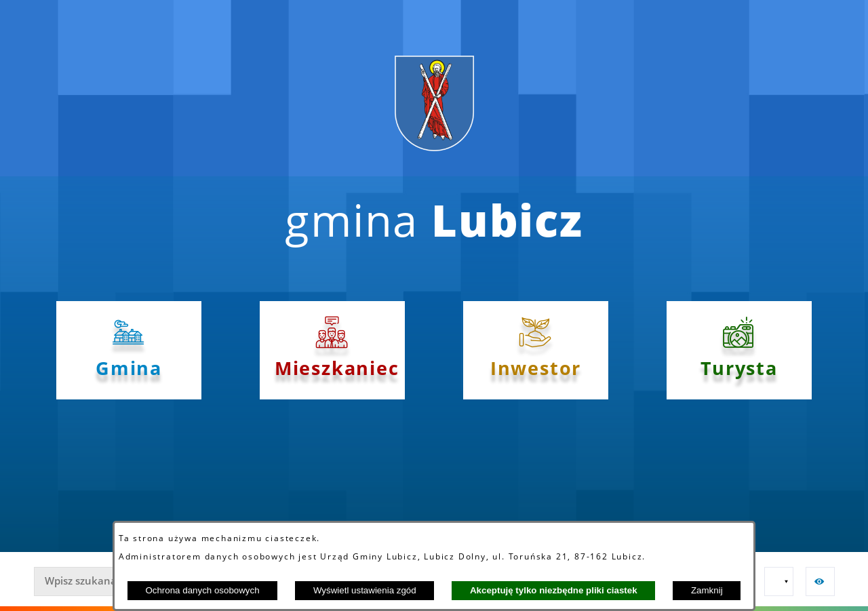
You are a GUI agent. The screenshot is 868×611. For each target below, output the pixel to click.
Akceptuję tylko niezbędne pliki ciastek (554, 590)
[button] (779, 582)
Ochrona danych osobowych (202, 590)
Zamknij (707, 590)
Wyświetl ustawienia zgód (365, 590)
